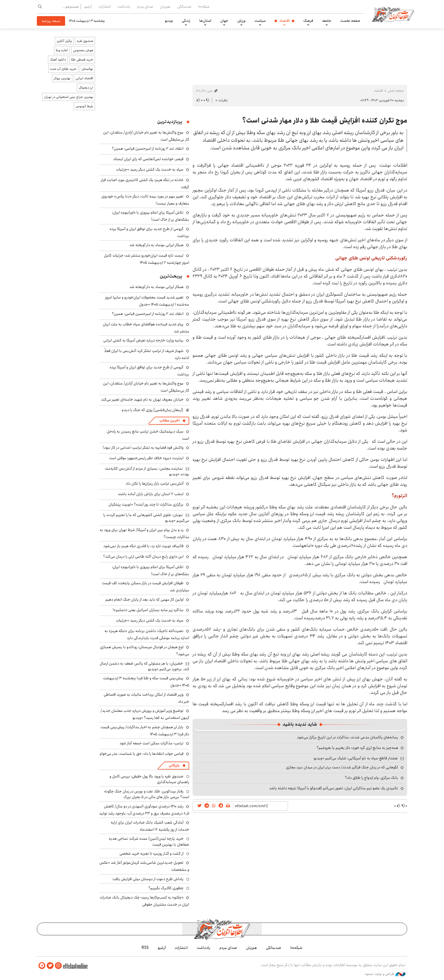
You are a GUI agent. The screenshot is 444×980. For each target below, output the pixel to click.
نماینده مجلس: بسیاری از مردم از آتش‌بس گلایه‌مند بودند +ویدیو (147, 471)
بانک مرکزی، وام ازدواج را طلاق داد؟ (372, 778)
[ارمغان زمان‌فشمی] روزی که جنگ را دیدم (152, 410)
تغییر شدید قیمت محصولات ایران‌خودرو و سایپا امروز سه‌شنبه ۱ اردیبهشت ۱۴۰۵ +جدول (147, 301)
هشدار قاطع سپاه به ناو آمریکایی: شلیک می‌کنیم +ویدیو (356, 758)
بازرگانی (174, 765)
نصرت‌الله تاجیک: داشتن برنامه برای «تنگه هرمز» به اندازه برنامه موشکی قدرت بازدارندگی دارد (147, 634)
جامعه (327, 21)
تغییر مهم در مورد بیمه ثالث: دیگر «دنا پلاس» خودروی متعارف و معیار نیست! (145, 200)
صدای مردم (145, 7)
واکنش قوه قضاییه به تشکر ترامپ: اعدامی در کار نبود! (143, 448)
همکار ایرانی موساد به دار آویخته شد (156, 245)
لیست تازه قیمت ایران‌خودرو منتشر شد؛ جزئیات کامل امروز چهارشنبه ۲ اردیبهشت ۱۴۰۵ (147, 259)
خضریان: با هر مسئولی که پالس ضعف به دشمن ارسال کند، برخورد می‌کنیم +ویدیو (144, 666)
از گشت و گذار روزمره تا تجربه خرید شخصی (151, 854)
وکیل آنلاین (64, 41)
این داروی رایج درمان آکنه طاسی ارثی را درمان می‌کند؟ (143, 556)
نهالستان (87, 69)
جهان (224, 21)
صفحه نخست (350, 21)
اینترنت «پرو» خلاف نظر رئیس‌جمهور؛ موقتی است (146, 458)
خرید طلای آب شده (63, 69)
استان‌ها (205, 21)
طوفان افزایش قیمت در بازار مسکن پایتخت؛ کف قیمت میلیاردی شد (146, 587)
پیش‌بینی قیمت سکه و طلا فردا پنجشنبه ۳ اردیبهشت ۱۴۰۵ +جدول (146, 682)
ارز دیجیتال (86, 88)
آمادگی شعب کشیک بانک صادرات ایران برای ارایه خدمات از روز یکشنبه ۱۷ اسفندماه (150, 826)
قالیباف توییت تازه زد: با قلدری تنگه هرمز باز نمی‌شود (143, 546)
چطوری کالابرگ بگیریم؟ (166, 888)
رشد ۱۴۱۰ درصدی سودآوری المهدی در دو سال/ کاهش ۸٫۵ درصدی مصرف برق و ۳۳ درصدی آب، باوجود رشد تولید (144, 810)
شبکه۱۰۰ (204, 7)
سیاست (260, 21)
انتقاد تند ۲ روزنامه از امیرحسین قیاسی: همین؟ (148, 149)
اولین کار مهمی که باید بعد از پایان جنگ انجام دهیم (144, 599)
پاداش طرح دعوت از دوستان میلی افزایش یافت (148, 879)
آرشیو (88, 7)
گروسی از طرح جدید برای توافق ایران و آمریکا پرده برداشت (149, 232)
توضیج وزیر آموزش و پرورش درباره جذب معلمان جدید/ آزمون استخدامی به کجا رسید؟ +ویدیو (145, 714)
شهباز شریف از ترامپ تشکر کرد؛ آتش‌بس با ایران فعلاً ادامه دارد (147, 354)
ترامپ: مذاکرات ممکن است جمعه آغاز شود (151, 743)
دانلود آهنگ (58, 60)
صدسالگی (184, 7)
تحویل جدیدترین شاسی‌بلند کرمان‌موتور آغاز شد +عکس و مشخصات (144, 866)
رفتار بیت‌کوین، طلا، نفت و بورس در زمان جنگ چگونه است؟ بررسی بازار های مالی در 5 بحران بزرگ (147, 794)
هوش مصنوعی (83, 50)
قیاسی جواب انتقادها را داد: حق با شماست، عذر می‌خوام (142, 754)
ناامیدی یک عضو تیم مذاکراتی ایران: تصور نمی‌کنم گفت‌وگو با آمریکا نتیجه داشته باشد (334, 788)
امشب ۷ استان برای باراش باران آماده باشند (151, 494)
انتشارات (105, 7)
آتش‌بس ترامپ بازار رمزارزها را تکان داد (155, 483)
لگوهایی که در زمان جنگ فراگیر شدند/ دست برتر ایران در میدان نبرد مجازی (342, 767)
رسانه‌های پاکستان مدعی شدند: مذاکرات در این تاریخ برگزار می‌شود (348, 737)
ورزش (241, 21)
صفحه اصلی (396, 91)
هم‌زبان (165, 7)
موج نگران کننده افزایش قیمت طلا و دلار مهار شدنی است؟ (325, 121)
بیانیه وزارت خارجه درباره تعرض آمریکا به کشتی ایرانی (143, 340)
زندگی (186, 21)
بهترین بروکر (62, 78)
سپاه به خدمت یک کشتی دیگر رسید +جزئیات (150, 169)
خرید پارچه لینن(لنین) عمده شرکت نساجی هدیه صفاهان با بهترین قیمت (149, 841)
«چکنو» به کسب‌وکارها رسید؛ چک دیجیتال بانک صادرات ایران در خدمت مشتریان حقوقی (144, 901)
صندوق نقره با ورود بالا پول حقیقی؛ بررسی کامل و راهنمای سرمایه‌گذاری (149, 779)
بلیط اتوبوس (84, 106)
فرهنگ (308, 21)
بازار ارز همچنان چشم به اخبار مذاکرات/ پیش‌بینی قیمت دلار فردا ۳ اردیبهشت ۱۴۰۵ (145, 731)
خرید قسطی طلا (82, 60)
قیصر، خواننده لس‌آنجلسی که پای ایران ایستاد (148, 159)
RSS (145, 948)
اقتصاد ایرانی (84, 78)
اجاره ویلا (62, 50)
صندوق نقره (85, 41)
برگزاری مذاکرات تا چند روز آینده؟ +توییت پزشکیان (146, 504)
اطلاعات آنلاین (393, 14)
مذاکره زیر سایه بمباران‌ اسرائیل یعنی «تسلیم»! (148, 610)
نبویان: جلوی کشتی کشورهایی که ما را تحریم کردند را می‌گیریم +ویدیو (146, 518)
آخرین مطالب (169, 421)
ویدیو (169, 21)
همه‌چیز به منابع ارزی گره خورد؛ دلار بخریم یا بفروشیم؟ (357, 748)
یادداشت (124, 7)
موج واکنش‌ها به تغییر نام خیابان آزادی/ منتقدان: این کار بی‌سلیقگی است (146, 387)
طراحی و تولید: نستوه (385, 974)
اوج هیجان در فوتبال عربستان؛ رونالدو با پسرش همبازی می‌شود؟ (145, 651)
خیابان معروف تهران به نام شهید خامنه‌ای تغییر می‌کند (142, 399)
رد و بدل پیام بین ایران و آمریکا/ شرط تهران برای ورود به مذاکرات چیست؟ (144, 533)
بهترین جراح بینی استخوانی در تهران (69, 97)
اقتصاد (284, 21)
